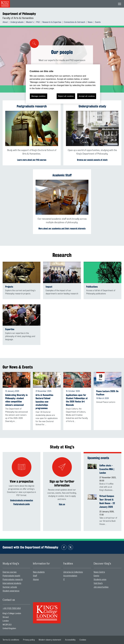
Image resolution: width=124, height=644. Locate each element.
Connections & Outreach (74, 22)
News (90, 22)
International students (12, 583)
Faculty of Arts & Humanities (18, 18)
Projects (9, 287)
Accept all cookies (87, 96)
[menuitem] (6, 22)
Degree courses (10, 572)
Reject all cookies (66, 96)
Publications (92, 287)
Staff (35, 576)
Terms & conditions (11, 640)
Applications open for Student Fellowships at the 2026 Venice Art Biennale (77, 400)
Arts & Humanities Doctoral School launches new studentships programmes (44, 402)
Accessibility (70, 640)
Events (98, 22)
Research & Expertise (52, 22)
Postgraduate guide (22, 504)
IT (64, 580)
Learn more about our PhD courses (32, 160)
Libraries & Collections (73, 572)
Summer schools (10, 587)
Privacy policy (29, 640)
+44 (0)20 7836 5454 (12, 608)
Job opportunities (101, 587)
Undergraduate (17, 22)
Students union (100, 580)
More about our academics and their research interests (62, 228)
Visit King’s (98, 583)
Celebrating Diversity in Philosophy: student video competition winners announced (16, 400)
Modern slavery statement (50, 640)
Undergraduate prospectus (22, 500)
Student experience (11, 591)
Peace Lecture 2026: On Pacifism (107, 393)
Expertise (10, 329)
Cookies (83, 640)
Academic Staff (62, 175)
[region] (63, 84)
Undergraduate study (92, 106)
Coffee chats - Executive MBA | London (107, 469)
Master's (30, 22)
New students (39, 572)
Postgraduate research (32, 106)
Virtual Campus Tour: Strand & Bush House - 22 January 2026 (107, 501)
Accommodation (70, 576)
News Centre (99, 572)
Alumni (36, 580)
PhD (38, 22)
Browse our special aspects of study (92, 160)
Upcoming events (98, 458)
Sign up (62, 504)
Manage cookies (38, 96)
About (5, 22)
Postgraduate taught (11, 576)
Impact (49, 287)
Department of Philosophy (19, 14)
